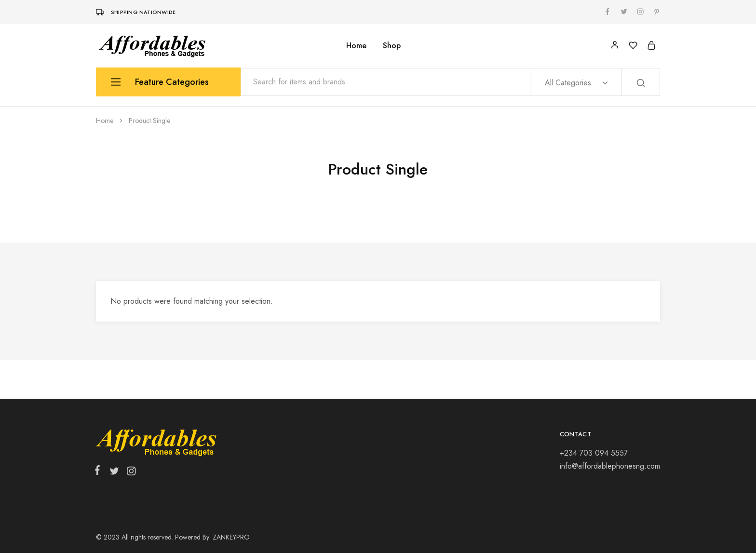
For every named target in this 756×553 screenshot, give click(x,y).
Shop (392, 46)
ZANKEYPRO (231, 537)
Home (356, 46)
